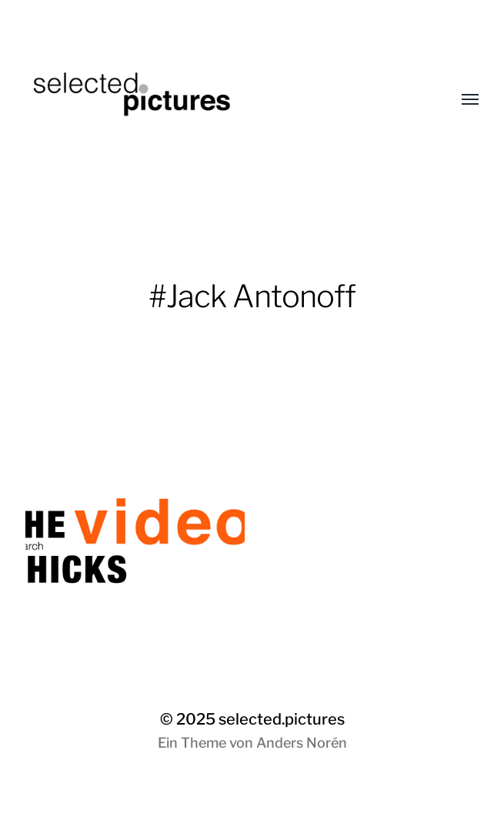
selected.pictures (282, 719)
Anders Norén (302, 743)
